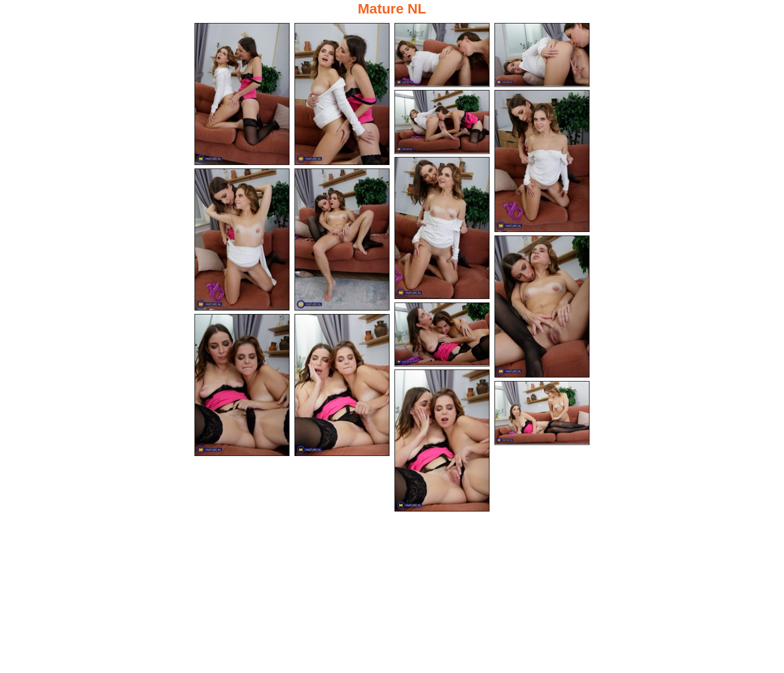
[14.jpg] (442, 440)
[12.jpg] (242, 385)
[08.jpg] (242, 239)
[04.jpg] (542, 55)
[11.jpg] (442, 334)
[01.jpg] (242, 94)
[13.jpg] (342, 385)
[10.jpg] (542, 306)
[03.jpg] (442, 55)
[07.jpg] (442, 228)
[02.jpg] (342, 94)
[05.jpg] (442, 122)
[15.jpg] (542, 413)
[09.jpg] (342, 239)
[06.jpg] (542, 161)
